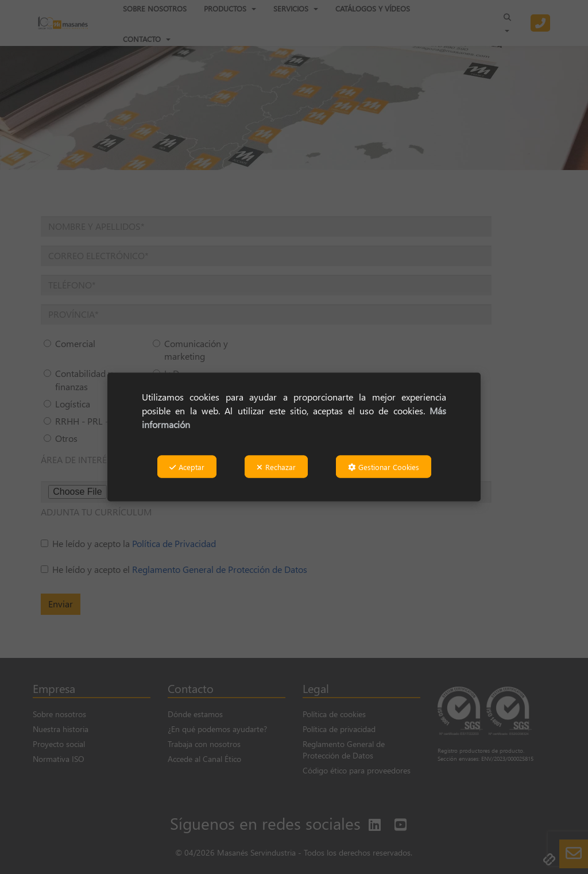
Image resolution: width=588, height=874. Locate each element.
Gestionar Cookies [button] (384, 466)
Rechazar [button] (276, 466)
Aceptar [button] (187, 466)
